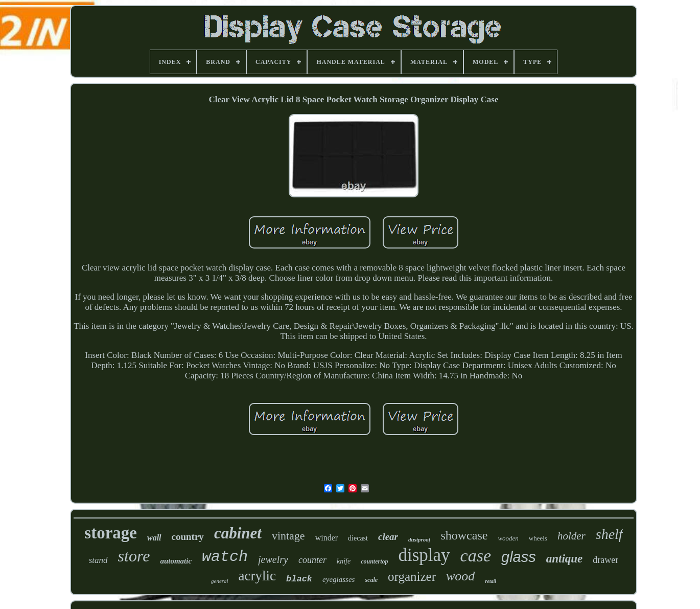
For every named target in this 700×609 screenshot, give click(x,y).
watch (225, 557)
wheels (538, 538)
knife (344, 561)
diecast (358, 538)
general (220, 581)
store (134, 556)
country (188, 537)
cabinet (238, 533)
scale (371, 580)
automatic (176, 561)
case (476, 556)
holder (571, 536)
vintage (288, 536)
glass (519, 557)
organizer (412, 577)
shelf (609, 534)
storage (111, 533)
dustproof (419, 539)
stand (98, 560)
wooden (508, 538)
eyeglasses (339, 579)
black (299, 579)
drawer (605, 560)
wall (154, 538)
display (424, 555)
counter (312, 560)
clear (388, 537)
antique (565, 559)
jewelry (273, 559)
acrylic (257, 576)
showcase (464, 535)
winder (326, 538)
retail (491, 581)
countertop (374, 561)
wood (460, 576)
